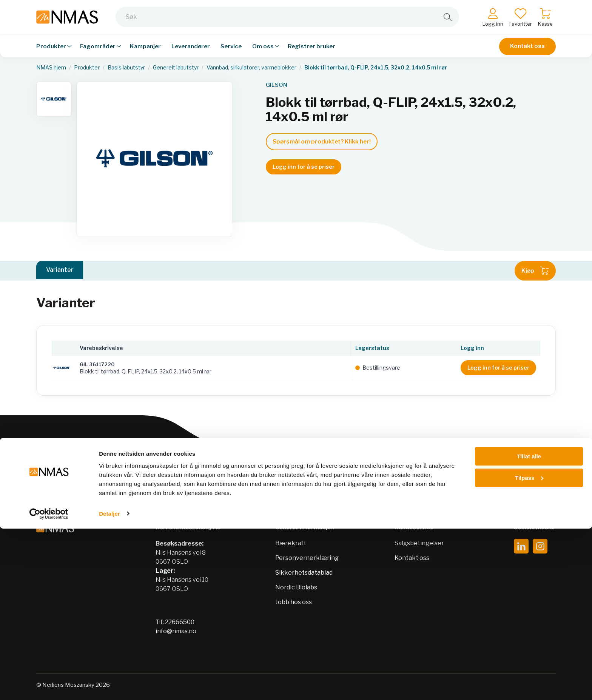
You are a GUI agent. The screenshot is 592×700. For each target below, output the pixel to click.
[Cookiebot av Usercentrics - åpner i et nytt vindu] (49, 685)
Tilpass (529, 649)
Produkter (87, 68)
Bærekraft (291, 543)
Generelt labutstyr (176, 68)
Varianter (60, 271)
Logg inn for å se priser (304, 167)
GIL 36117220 (97, 364)
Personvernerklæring (307, 558)
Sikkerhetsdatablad (304, 573)
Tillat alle (529, 628)
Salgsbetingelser (419, 543)
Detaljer (109, 685)
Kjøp (535, 271)
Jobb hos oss (294, 602)
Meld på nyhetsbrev (502, 479)
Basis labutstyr (126, 68)
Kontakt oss (527, 46)
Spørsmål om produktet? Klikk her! (322, 142)
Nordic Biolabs (296, 587)
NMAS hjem (51, 68)
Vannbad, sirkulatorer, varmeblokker (251, 68)
